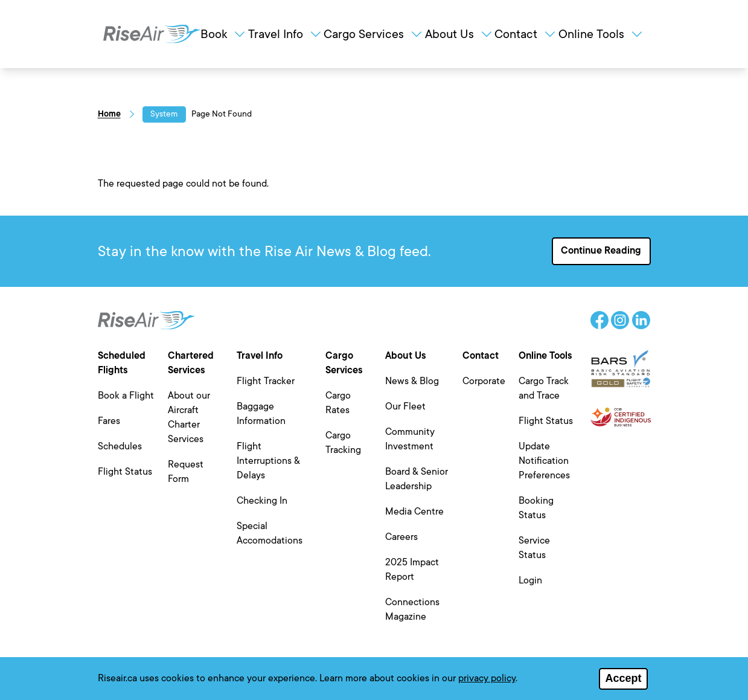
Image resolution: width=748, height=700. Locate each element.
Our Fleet (405, 406)
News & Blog (412, 381)
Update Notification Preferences (544, 461)
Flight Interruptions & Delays (268, 461)
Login (530, 580)
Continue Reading (601, 251)
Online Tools (601, 34)
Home (109, 114)
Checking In (262, 501)
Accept (623, 681)
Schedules (120, 446)
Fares (109, 421)
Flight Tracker (266, 381)
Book (224, 34)
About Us (459, 34)
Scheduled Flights (122, 363)
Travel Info (286, 34)
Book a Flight (126, 396)
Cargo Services (374, 34)
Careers (401, 537)
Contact (526, 34)
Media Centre (414, 512)
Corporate (484, 381)
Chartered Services (191, 363)
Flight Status (125, 472)
